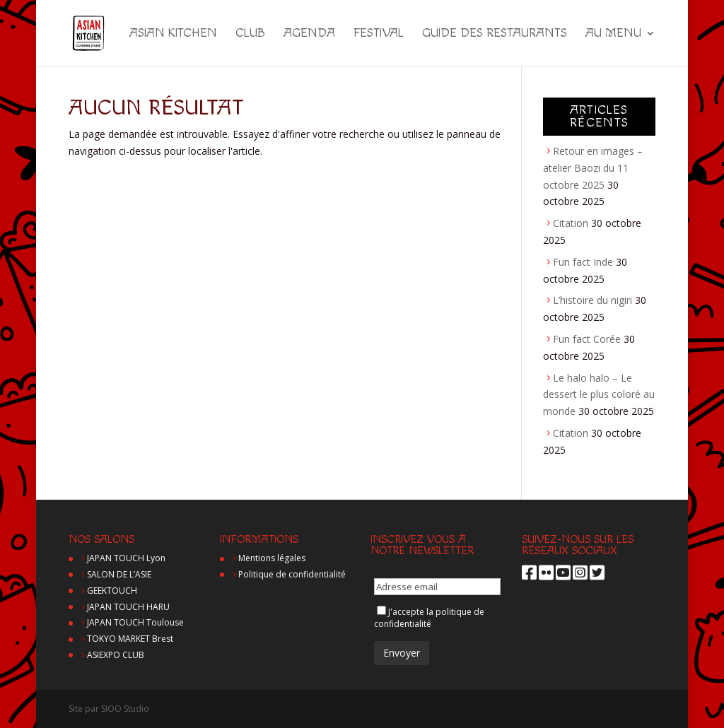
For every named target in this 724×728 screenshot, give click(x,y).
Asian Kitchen (173, 34)
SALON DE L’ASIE (119, 574)
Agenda (309, 34)
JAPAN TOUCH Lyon (126, 558)
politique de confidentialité (429, 618)
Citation (571, 223)
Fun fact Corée (587, 339)
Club (250, 34)
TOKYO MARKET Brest (130, 639)
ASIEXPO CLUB (116, 655)
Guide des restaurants (495, 34)
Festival (379, 34)
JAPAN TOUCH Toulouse (135, 622)
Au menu (613, 34)
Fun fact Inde (583, 262)
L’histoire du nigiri (592, 300)
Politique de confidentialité (292, 574)
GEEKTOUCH (112, 591)
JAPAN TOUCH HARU (128, 607)
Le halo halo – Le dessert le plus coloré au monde (599, 395)
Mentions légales (272, 558)
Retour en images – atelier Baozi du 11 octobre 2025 (593, 168)
